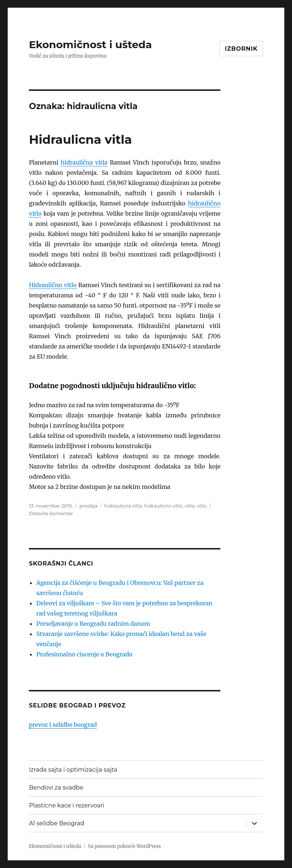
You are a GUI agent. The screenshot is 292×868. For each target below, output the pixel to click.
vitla (189, 506)
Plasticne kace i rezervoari (67, 805)
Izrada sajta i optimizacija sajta (73, 770)
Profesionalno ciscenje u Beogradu (84, 654)
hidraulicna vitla (123, 506)
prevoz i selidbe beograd (63, 725)
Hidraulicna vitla (80, 139)
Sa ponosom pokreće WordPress (124, 846)
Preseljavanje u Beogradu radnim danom (93, 624)
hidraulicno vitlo (163, 506)
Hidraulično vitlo (53, 285)
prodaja (88, 506)
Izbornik (241, 49)
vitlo (202, 506)
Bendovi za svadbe (56, 788)
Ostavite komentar (51, 513)
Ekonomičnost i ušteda (90, 45)
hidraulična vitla (84, 162)
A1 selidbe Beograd (56, 823)
